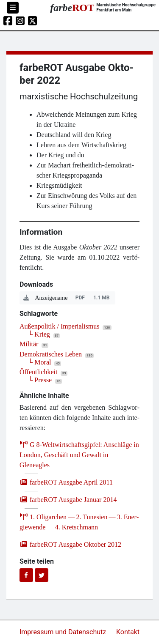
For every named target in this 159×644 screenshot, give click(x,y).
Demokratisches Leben (51, 354)
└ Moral (39, 362)
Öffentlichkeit (38, 372)
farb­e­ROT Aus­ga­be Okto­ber (70, 544)
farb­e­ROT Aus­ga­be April (66, 482)
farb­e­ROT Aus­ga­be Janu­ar (68, 500)
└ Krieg (39, 334)
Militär (29, 344)
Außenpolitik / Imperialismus (59, 326)
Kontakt (128, 632)
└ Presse (40, 380)
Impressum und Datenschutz (64, 632)
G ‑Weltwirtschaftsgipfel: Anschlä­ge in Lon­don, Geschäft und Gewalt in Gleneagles (79, 455)
